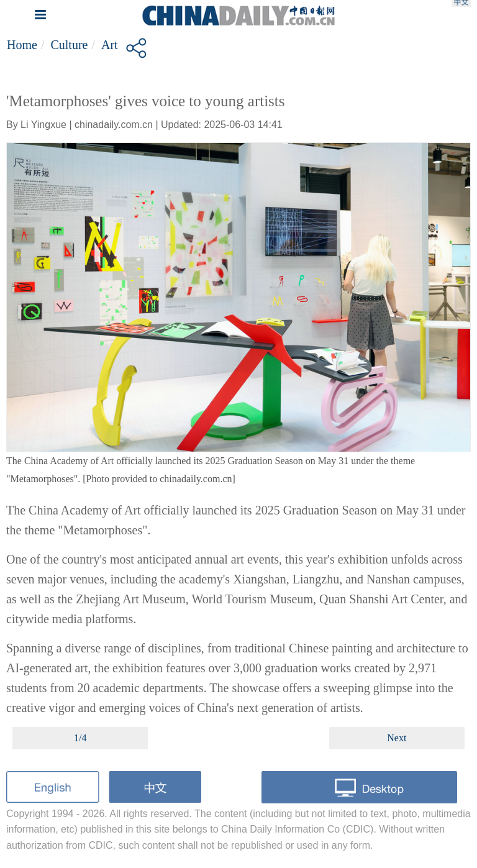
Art (110, 45)
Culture (69, 45)
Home (22, 45)
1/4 (80, 738)
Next (397, 738)
